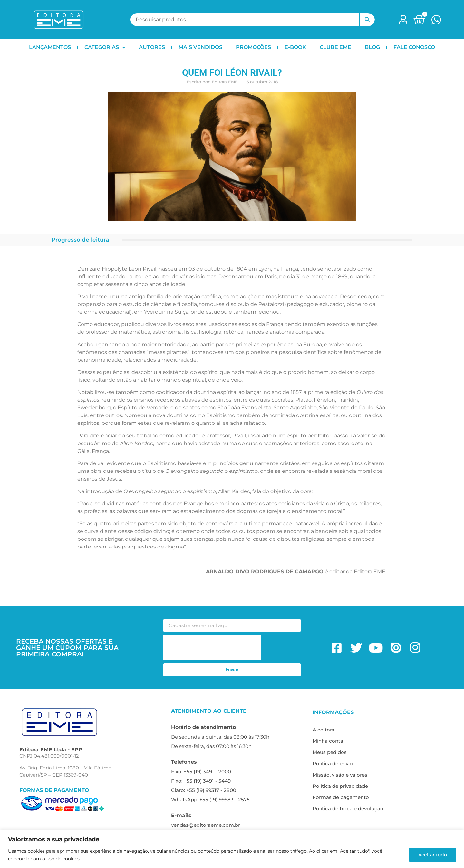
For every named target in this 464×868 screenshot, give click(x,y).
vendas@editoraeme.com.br (206, 825)
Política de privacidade (340, 786)
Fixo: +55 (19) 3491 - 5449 (201, 781)
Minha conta (328, 741)
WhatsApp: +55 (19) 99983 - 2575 (210, 800)
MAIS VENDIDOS (200, 47)
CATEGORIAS (105, 47)
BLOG (372, 47)
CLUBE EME (335, 47)
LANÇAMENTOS (50, 47)
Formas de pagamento (341, 797)
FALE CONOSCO (414, 47)
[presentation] (212, 648)
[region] (232, 849)
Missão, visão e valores (340, 775)
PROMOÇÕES (253, 47)
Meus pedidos (330, 752)
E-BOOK (295, 47)
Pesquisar (367, 20)
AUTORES (152, 47)
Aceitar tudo (432, 855)
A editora (324, 730)
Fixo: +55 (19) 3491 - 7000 (201, 772)
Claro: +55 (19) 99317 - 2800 (204, 790)
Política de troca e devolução (348, 809)
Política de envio (333, 763)
